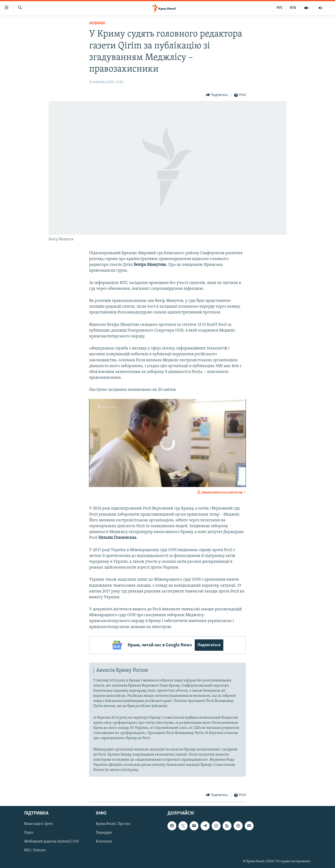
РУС (280, 8)
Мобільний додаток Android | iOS (52, 842)
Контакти (104, 842)
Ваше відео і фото (39, 824)
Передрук (104, 833)
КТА (293, 8)
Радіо (29, 833)
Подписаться (209, 645)
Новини (97, 23)
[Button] (217, 95)
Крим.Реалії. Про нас (113, 824)
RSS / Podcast (35, 851)
